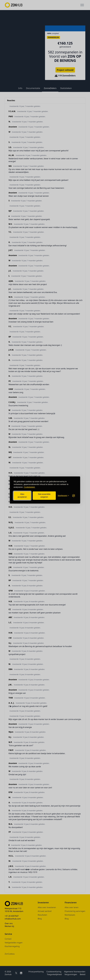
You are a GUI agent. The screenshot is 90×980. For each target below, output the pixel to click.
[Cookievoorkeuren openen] (63, 496)
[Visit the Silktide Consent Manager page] (74, 496)
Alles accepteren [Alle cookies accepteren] (22, 496)
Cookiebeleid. (29, 487)
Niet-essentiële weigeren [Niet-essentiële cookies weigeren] (44, 496)
